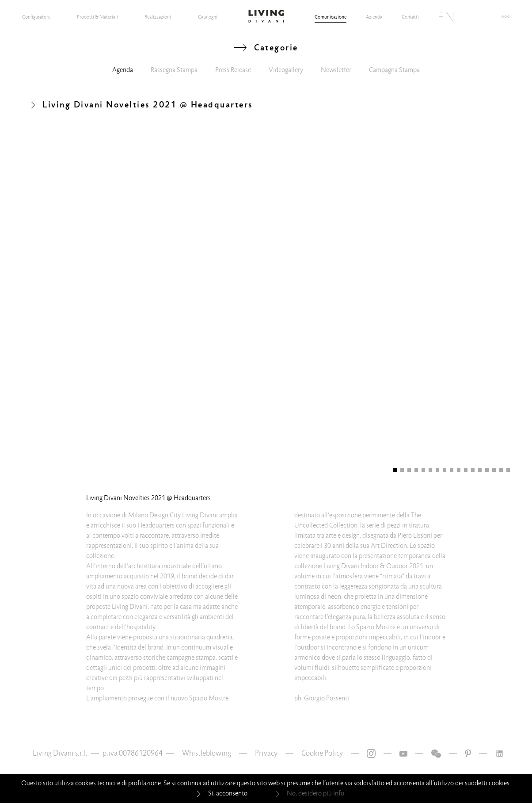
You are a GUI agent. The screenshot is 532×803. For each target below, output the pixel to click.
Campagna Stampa (394, 70)
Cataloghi (208, 17)
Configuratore (36, 17)
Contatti (410, 17)
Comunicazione (331, 17)
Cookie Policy (322, 753)
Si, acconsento (228, 793)
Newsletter (336, 70)
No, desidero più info (315, 793)
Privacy (266, 753)
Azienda (374, 17)
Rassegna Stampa (174, 70)
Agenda (123, 70)
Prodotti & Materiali (97, 17)
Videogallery (286, 70)
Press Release (233, 70)
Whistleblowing (207, 753)
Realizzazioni (158, 17)
